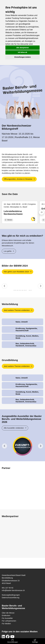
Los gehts (8, 251)
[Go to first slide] (40, 446)
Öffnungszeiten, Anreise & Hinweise (18, 179)
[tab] (14, 290)
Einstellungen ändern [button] (23, 57)
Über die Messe (8, 613)
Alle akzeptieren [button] (23, 48)
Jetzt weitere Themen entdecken (17, 310)
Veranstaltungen (13, 641)
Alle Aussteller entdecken (14, 428)
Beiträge (35, 641)
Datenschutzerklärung (11, 598)
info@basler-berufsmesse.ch (13, 590)
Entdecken (6, 615)
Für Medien (6, 624)
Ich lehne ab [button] (22, 52)
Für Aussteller (7, 618)
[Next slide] (40, 286)
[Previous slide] (4, 286)
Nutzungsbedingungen (11, 595)
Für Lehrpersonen (9, 621)
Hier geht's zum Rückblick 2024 (16, 272)
